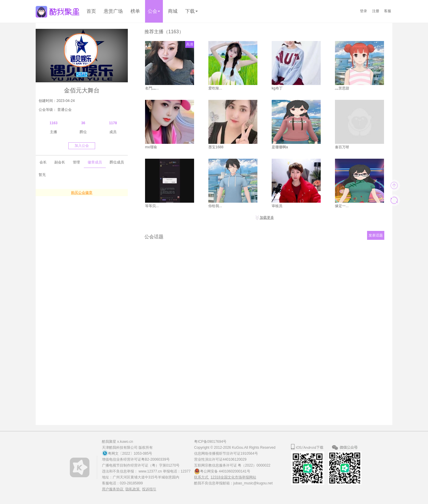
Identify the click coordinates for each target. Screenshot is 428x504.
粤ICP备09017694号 (210, 442)
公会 (154, 11)
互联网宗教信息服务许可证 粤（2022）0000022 (232, 465)
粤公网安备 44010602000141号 (225, 471)
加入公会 (82, 146)
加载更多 (265, 218)
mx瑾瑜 (151, 147)
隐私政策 (133, 489)
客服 (388, 11)
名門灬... (152, 88)
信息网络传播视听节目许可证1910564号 (226, 453)
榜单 (135, 11)
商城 (173, 11)
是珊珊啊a (280, 147)
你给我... (215, 206)
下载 (191, 11)
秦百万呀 (342, 147)
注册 (376, 11)
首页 (91, 11)
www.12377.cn (151, 471)
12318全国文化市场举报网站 (233, 477)
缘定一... (342, 206)
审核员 (277, 206)
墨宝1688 (216, 147)
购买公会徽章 (82, 193)
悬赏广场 (113, 11)
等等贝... (152, 206)
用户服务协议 (113, 489)
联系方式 (202, 477)
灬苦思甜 (342, 88)
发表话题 (376, 235)
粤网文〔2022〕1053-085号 (130, 453)
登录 (364, 11)
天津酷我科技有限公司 (120, 448)
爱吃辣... (215, 88)
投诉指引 (149, 489)
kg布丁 (277, 88)
